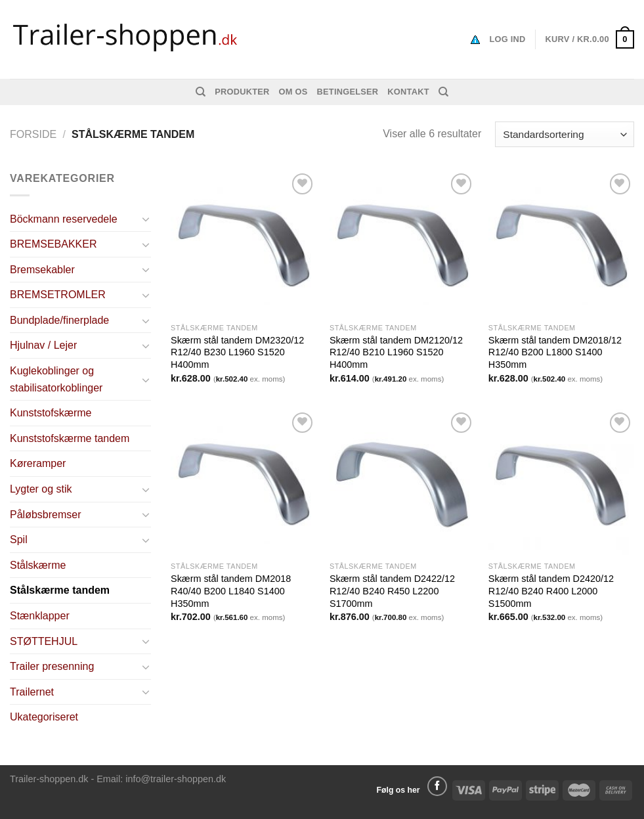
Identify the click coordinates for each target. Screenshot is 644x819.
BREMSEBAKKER (53, 244)
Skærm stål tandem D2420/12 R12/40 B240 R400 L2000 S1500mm (551, 591)
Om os (293, 92)
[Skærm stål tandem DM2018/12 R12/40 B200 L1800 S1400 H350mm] (561, 243)
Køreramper (38, 463)
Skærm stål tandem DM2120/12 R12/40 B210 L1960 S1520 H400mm (396, 352)
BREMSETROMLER (58, 295)
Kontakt (408, 92)
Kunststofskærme (51, 413)
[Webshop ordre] (565, 134)
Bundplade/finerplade (59, 320)
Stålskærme (38, 565)
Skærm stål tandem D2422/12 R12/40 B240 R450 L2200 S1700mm (392, 591)
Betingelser (348, 92)
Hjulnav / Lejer (43, 345)
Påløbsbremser (45, 515)
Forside (33, 134)
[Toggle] (146, 219)
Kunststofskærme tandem (70, 438)
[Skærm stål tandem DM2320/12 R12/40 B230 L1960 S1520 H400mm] (244, 243)
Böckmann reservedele (64, 219)
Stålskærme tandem (60, 590)
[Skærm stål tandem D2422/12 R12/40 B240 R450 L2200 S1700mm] (402, 482)
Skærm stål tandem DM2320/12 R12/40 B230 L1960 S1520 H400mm (237, 352)
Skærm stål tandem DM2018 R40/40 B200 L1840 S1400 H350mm (231, 591)
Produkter (242, 92)
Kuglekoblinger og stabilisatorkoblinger (56, 379)
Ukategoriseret (44, 717)
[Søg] (201, 92)
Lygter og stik (41, 489)
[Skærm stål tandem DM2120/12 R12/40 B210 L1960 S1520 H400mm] (402, 243)
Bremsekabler (42, 270)
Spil (19, 540)
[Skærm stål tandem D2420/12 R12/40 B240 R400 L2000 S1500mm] (561, 482)
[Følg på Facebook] (437, 786)
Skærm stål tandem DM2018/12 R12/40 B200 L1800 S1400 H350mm (555, 352)
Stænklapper (40, 616)
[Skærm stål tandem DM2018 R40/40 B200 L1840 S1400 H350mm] (244, 482)
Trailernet (32, 692)
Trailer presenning (52, 666)
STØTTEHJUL (44, 641)
